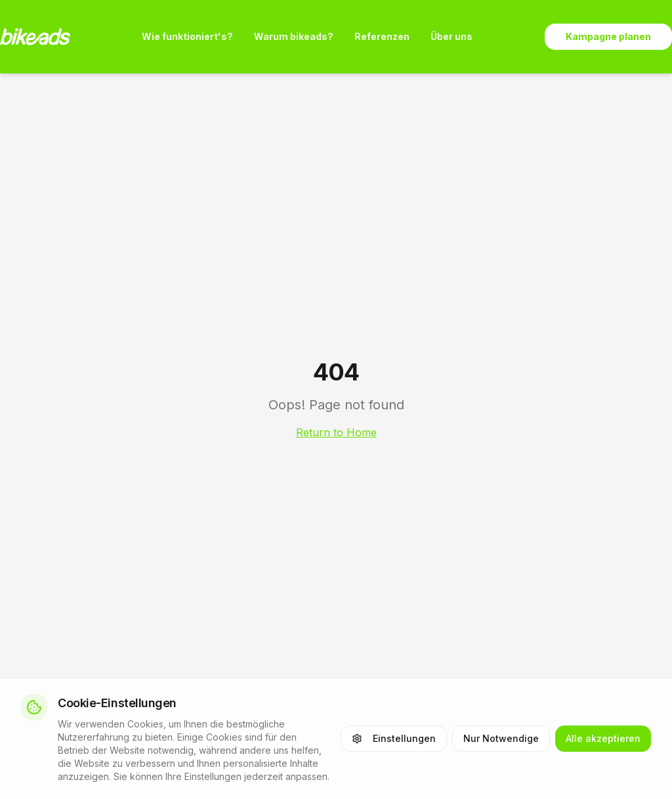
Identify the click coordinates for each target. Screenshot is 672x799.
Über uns (451, 36)
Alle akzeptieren (603, 738)
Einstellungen (394, 738)
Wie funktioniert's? (187, 36)
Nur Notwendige (501, 738)
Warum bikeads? (294, 36)
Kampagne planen (608, 36)
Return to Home (336, 432)
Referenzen (382, 36)
